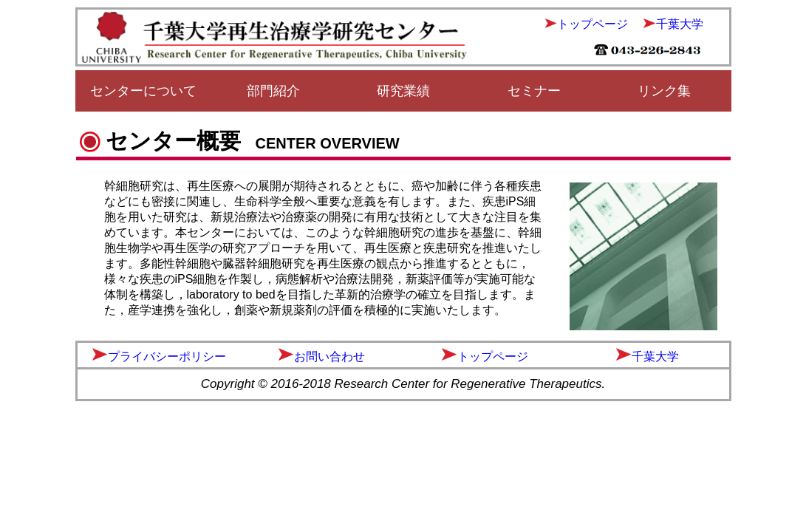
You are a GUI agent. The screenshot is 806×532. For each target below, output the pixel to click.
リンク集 (664, 91)
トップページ (592, 24)
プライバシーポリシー (167, 357)
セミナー (534, 91)
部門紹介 (273, 91)
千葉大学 (680, 24)
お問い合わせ (329, 357)
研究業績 (403, 91)
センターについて (143, 91)
